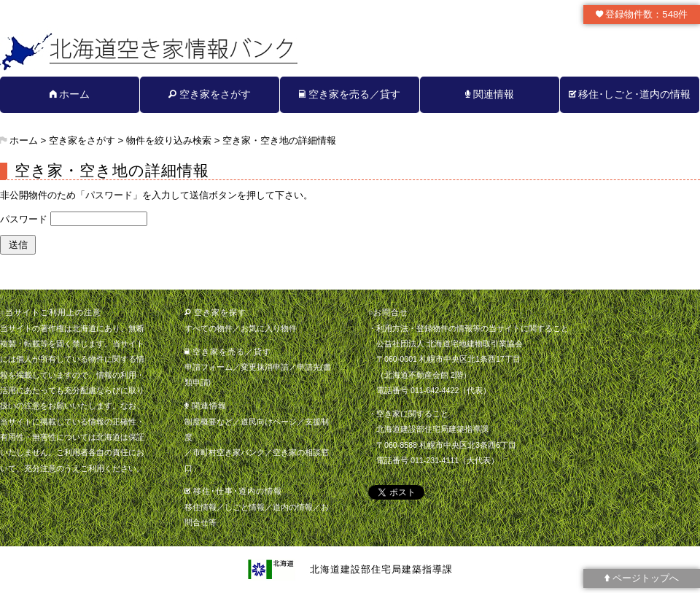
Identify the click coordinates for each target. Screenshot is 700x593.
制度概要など (209, 422)
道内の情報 (293, 507)
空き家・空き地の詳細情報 (279, 140)
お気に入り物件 (269, 328)
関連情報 (490, 94)
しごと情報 (245, 507)
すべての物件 (209, 328)
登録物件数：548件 (642, 14)
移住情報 (201, 507)
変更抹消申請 (265, 367)
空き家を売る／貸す (350, 94)
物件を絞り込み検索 (169, 140)
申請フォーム (209, 367)
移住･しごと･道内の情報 (630, 94)
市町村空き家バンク (229, 452)
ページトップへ (642, 578)
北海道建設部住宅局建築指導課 (381, 569)
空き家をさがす (210, 94)
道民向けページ (269, 422)
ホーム (70, 94)
